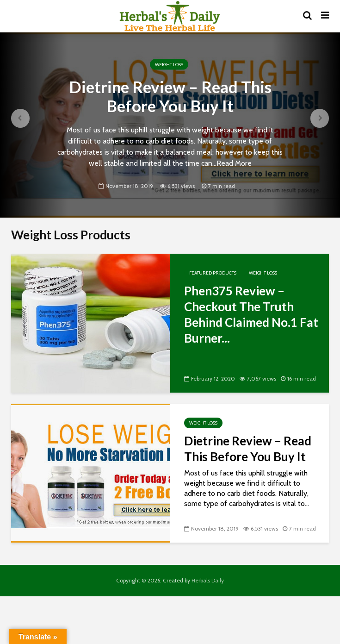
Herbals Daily (208, 580)
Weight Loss (169, 64)
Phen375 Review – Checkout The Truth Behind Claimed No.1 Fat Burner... (251, 314)
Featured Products (213, 273)
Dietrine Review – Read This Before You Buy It (170, 96)
